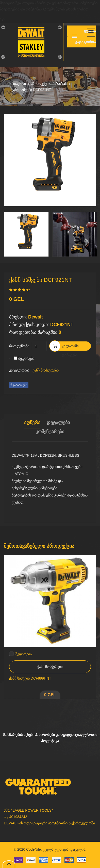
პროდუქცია (41, 84)
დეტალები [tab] (58, 423)
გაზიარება (19, 385)
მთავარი (19, 84)
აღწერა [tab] (32, 423)
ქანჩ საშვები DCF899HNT (30, 678)
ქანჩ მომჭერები (46, 370)
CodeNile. (34, 849)
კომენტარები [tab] (50, 432)
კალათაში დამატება (70, 347)
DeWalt (61, 84)
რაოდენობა (19, 346)
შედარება (26, 359)
